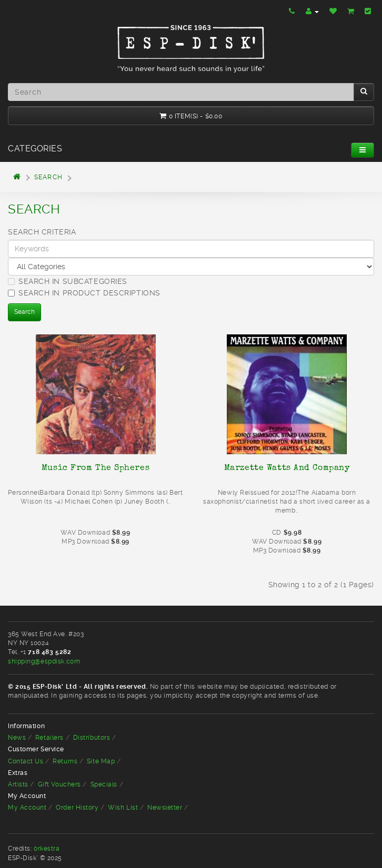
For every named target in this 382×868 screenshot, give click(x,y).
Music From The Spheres (95, 467)
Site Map (101, 761)
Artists (18, 784)
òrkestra (47, 849)
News (17, 738)
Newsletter (165, 808)
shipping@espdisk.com (44, 661)
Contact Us (26, 761)
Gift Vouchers (59, 784)
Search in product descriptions (84, 293)
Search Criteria (42, 232)
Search (48, 177)
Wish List (123, 808)
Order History (77, 808)
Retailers (49, 738)
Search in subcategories (68, 281)
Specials (104, 784)
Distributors (92, 738)
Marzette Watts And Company (287, 467)
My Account (27, 808)
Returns (65, 761)
